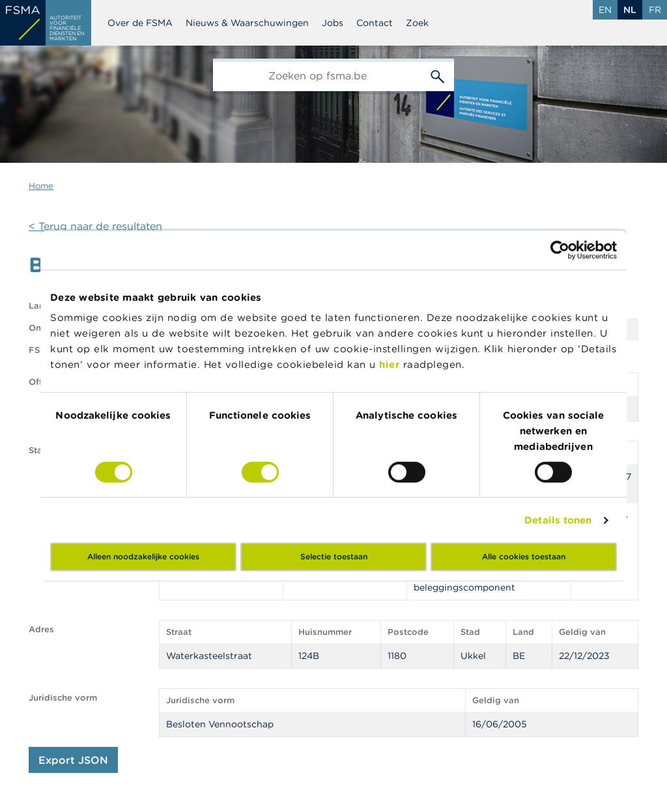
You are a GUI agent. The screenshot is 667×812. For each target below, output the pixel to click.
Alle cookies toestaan (524, 556)
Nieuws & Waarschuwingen (247, 23)
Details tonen (558, 520)
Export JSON (73, 760)
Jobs (333, 23)
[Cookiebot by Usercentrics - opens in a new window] (560, 250)
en (605, 10)
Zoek (417, 23)
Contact (375, 23)
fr (655, 10)
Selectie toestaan (334, 556)
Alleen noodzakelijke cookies (143, 556)
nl (630, 10)
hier (391, 364)
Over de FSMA (140, 23)
